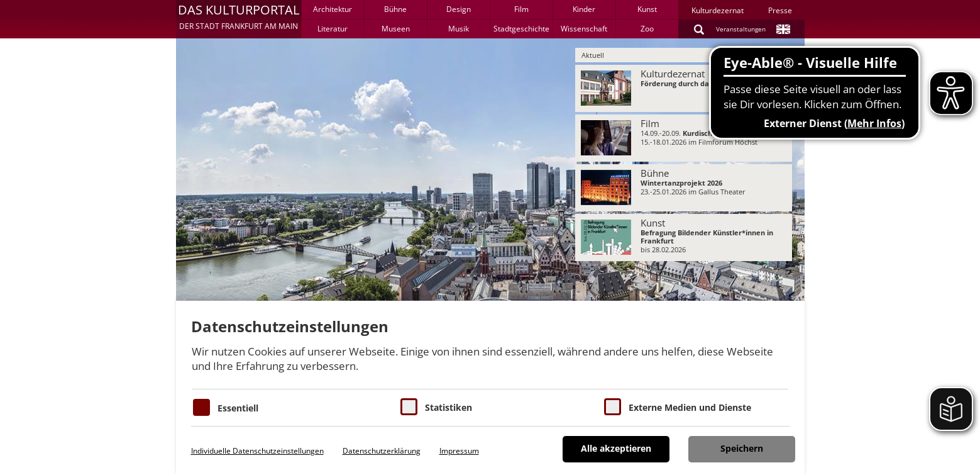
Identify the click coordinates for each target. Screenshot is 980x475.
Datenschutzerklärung (382, 451)
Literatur (333, 29)
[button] (239, 19)
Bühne (395, 9)
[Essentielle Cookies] (201, 407)
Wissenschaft (584, 29)
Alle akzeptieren (616, 448)
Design (459, 9)
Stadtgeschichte (521, 29)
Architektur (333, 9)
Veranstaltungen (741, 29)
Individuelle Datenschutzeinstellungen (257, 451)
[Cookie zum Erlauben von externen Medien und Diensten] (613, 407)
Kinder (584, 9)
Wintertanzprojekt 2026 (681, 183)
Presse (780, 10)
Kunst (647, 9)
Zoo (647, 29)
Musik (459, 29)
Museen (396, 29)
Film (521, 9)
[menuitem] (684, 88)
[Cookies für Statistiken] (409, 407)
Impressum (459, 451)
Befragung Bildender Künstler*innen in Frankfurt (707, 237)
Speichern (742, 448)
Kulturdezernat (718, 10)
